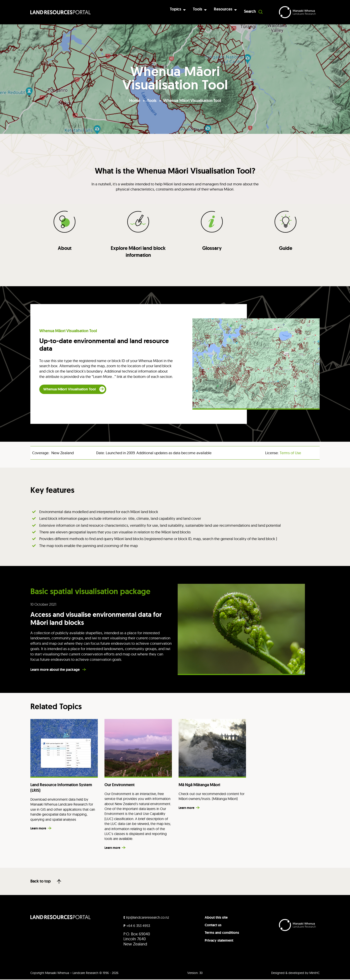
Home (135, 101)
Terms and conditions (222, 933)
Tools (152, 101)
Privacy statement (219, 941)
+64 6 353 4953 (137, 926)
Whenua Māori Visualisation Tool (192, 101)
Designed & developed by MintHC (295, 973)
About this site (216, 918)
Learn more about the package (55, 670)
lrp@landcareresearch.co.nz (146, 918)
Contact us (213, 925)
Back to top (41, 882)
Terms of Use (290, 453)
